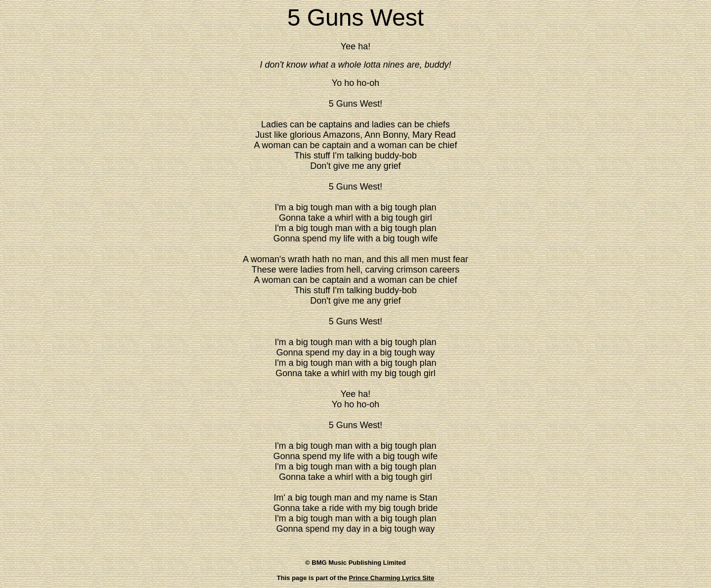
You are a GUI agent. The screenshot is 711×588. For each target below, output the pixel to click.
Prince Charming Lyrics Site (392, 578)
